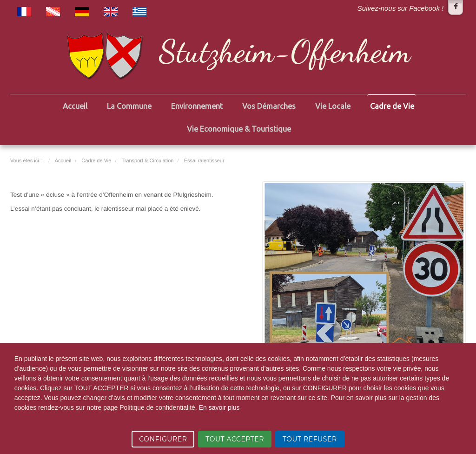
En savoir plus (219, 407)
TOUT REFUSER (310, 439)
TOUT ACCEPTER (235, 439)
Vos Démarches (269, 106)
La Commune (129, 106)
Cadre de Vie (392, 106)
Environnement (197, 106)
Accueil (75, 106)
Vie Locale (333, 106)
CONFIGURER (163, 439)
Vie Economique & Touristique (239, 129)
